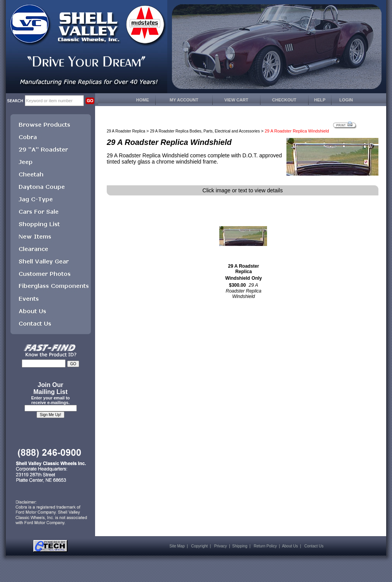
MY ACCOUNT (184, 100)
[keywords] (54, 101)
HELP (320, 100)
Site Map (177, 546)
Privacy (221, 546)
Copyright (199, 546)
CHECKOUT (284, 100)
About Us (290, 546)
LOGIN (346, 100)
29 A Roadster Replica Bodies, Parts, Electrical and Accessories (205, 131)
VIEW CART (236, 100)
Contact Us (314, 546)
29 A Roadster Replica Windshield (242, 272)
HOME (143, 100)
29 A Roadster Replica (126, 131)
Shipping (240, 546)
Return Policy (265, 546)
